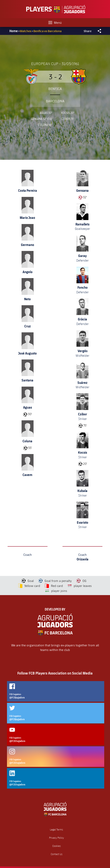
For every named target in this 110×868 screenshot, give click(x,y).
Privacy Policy (56, 838)
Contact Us (57, 854)
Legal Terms (56, 830)
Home (14, 31)
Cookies (57, 846)
